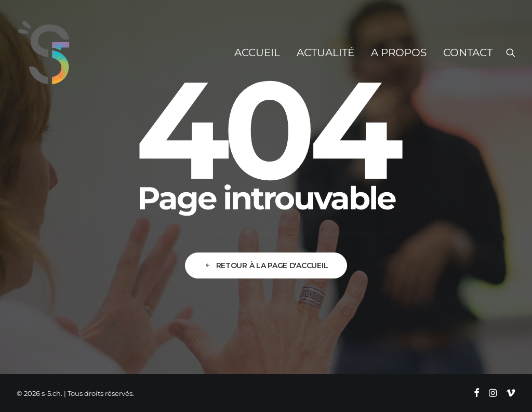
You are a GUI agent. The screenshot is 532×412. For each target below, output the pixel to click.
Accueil (257, 52)
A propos (399, 52)
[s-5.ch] (44, 52)
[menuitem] (257, 52)
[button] (511, 52)
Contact (468, 52)
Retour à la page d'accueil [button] (266, 265)
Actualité (325, 52)
